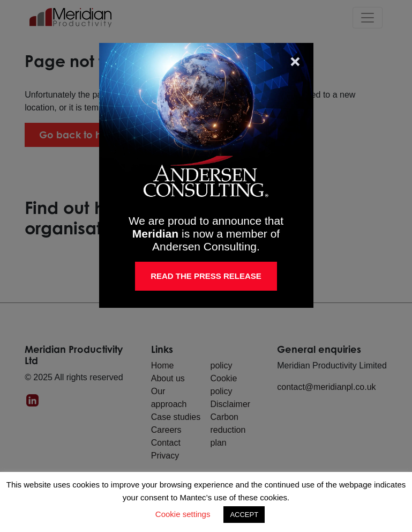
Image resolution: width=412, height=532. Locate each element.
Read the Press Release (206, 276)
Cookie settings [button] (183, 514)
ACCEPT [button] (244, 515)
